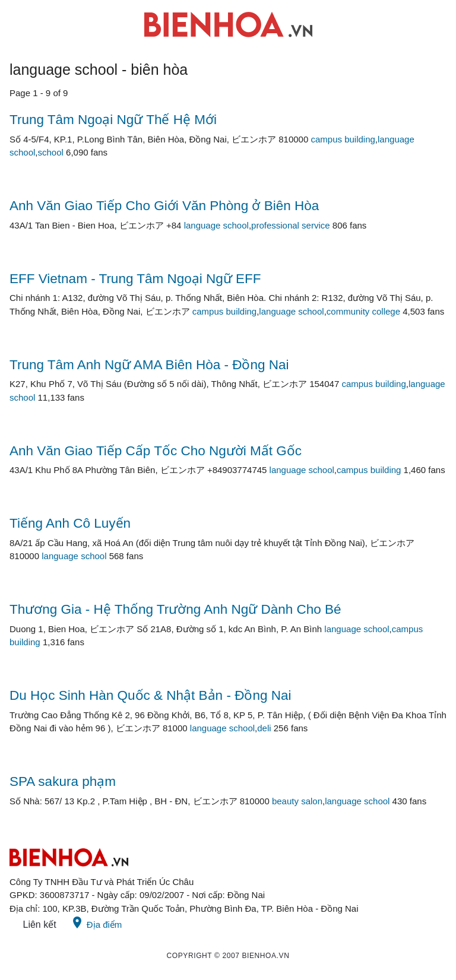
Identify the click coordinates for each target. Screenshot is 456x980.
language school (216, 225)
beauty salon (297, 801)
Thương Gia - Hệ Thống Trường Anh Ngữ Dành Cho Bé (175, 609)
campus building (343, 139)
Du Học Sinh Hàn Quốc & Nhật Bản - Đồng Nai (150, 695)
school (51, 152)
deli (264, 728)
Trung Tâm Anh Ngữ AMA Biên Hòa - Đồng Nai (149, 365)
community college (363, 311)
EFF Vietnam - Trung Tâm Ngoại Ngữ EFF (135, 279)
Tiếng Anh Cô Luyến (70, 523)
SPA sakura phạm (63, 781)
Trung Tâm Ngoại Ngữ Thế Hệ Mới (113, 120)
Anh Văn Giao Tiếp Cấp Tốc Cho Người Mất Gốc (156, 451)
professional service (291, 225)
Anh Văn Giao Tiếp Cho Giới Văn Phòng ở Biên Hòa (164, 206)
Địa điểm (96, 922)
